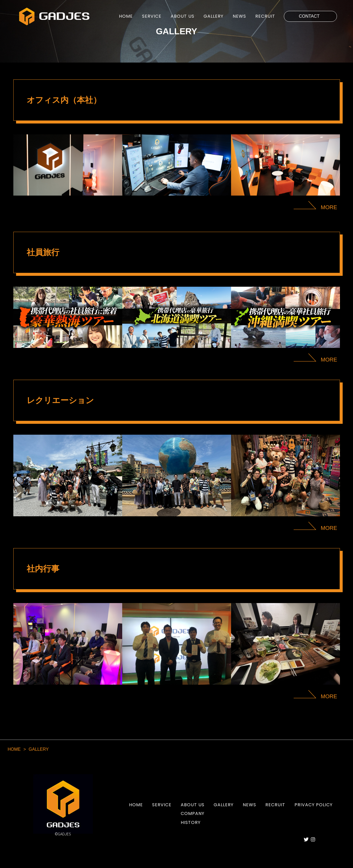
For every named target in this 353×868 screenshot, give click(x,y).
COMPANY (193, 813)
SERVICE (152, 16)
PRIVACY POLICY (314, 805)
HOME (126, 16)
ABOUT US (182, 16)
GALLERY (214, 16)
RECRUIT (265, 16)
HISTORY (191, 822)
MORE (329, 207)
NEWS (239, 16)
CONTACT (309, 16)
